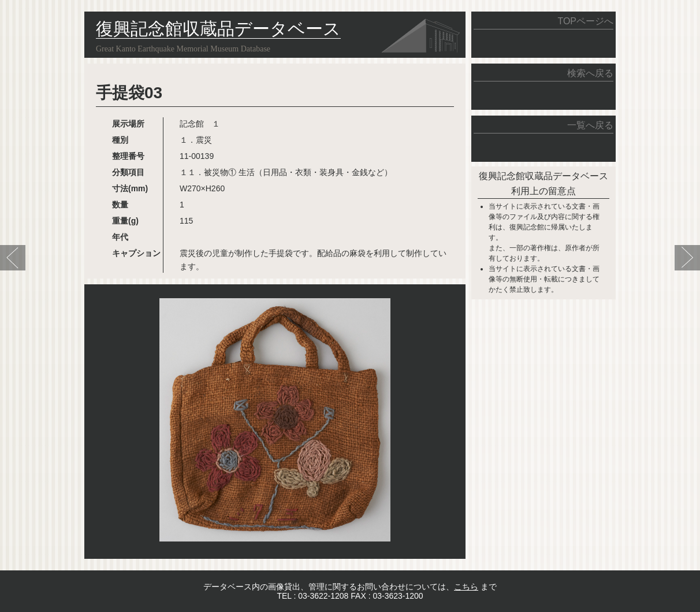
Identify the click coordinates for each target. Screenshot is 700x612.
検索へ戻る (590, 73)
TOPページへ (585, 21)
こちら (466, 587)
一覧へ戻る (590, 125)
